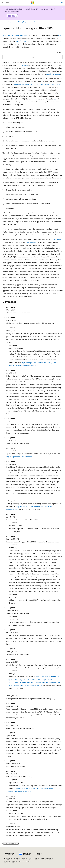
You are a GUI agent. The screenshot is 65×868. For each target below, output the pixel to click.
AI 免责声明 (8, 859)
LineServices (23, 65)
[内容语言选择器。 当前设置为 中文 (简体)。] (10, 854)
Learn (4, 22)
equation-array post (53, 74)
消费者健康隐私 (47, 859)
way (60, 35)
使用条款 (7, 862)
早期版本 (17, 859)
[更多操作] (61, 22)
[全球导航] (2, 3)
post (56, 99)
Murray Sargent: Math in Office (28, 22)
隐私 (36, 859)
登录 (62, 3)
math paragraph (31, 242)
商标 (14, 862)
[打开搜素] (58, 3)
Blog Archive (12, 22)
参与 (31, 859)
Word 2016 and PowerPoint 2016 (14, 35)
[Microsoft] (32, 3)
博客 (24, 859)
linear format (20, 41)
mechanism (57, 239)
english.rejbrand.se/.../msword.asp (19, 457)
